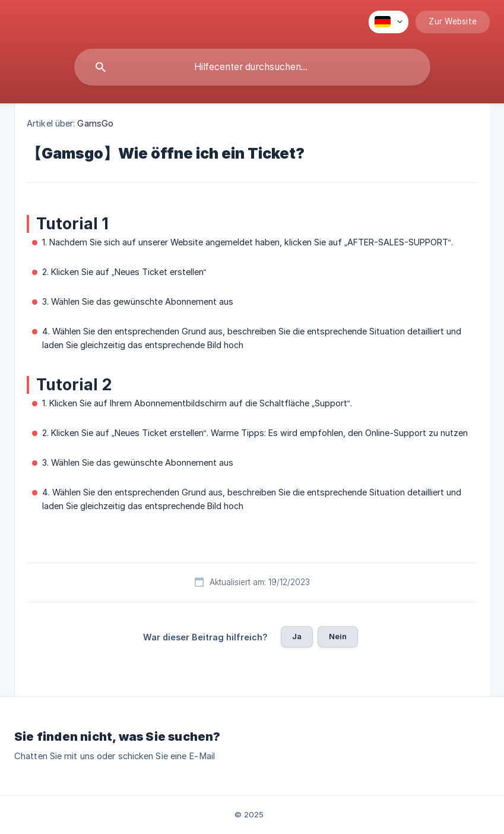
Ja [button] (297, 636)
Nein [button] (338, 636)
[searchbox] (252, 67)
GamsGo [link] (95, 123)
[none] (389, 22)
